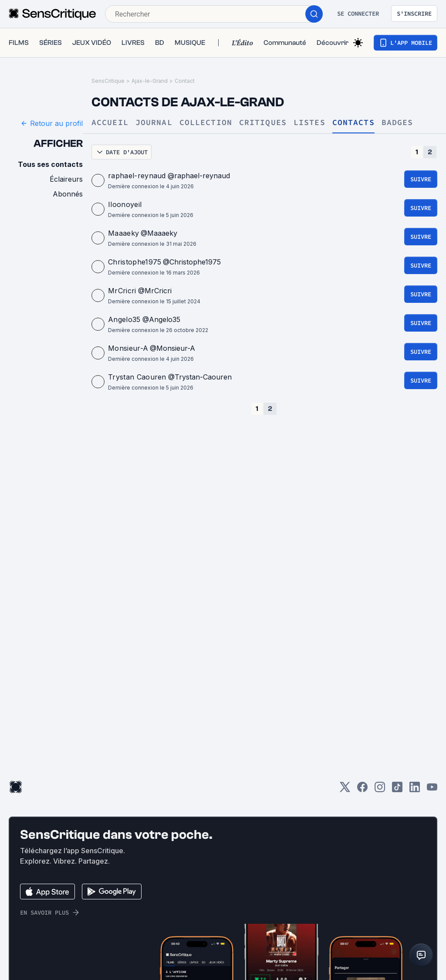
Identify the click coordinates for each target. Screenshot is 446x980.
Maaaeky (123, 233)
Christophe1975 (135, 262)
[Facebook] (362, 790)
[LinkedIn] (415, 790)
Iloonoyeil (125, 204)
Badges (397, 123)
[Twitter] (345, 790)
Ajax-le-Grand (150, 81)
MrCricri (122, 291)
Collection (206, 123)
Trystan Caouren (137, 377)
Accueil (110, 123)
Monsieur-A (128, 348)
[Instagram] (380, 790)
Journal (154, 123)
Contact (185, 81)
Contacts (353, 123)
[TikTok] (397, 790)
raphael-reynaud (137, 176)
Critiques (263, 123)
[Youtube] (432, 790)
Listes (309, 123)
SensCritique (108, 81)
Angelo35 (124, 319)
